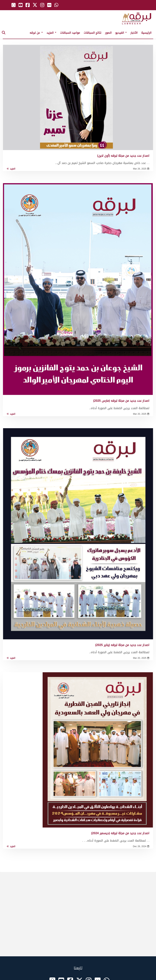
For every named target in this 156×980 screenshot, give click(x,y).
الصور (108, 33)
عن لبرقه (36, 33)
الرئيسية (146, 33)
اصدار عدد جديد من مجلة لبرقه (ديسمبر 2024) (120, 833)
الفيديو (121, 33)
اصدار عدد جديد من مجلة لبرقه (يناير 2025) (122, 645)
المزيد (51, 33)
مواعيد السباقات (70, 33)
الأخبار (134, 33)
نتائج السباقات (93, 33)
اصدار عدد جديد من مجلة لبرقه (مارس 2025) (121, 401)
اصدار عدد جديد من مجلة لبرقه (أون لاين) (123, 156)
